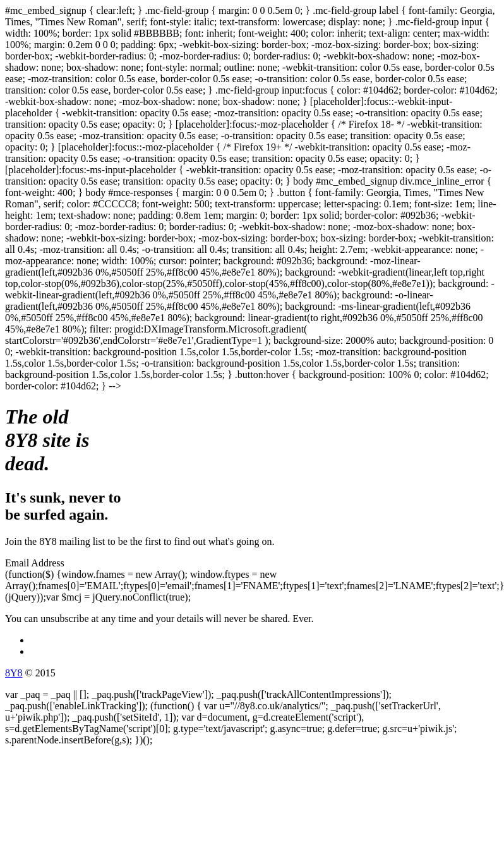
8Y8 (14, 673)
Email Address (35, 563)
